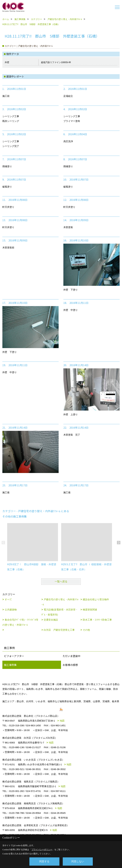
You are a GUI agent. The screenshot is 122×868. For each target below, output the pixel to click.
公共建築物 (11, 610)
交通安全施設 (51, 620)
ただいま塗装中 (71, 656)
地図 (62, 721)
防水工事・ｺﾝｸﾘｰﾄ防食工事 (97, 620)
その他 (86, 630)
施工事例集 (10, 665)
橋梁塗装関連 (90, 610)
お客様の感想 (70, 665)
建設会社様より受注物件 (96, 599)
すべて (8, 599)
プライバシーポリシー (42, 850)
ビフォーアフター (14, 656)
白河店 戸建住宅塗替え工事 (59, 630)
